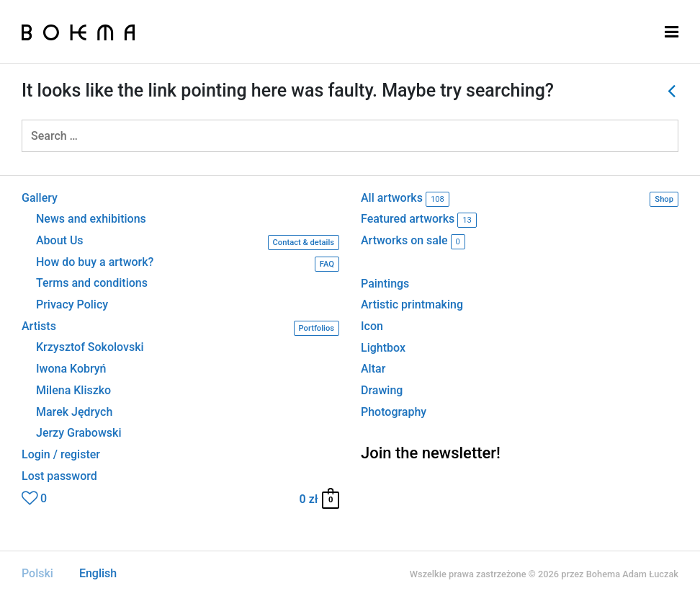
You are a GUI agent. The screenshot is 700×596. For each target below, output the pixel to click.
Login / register (61, 455)
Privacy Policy (72, 305)
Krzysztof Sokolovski (90, 347)
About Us (188, 243)
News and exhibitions (91, 219)
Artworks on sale (413, 242)
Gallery (40, 198)
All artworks (520, 199)
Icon (372, 326)
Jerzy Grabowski (78, 433)
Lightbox (383, 348)
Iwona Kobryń (71, 369)
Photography (394, 412)
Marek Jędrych (74, 412)
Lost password (59, 476)
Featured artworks (419, 220)
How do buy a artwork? (188, 264)
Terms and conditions (92, 283)
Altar (373, 369)
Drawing (382, 390)
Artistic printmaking (412, 304)
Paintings (385, 284)
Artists (180, 328)
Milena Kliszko (73, 391)
